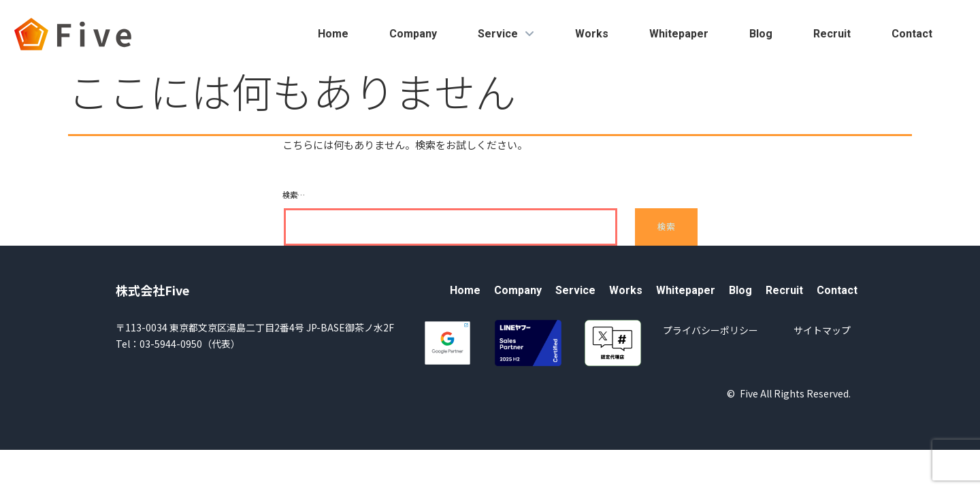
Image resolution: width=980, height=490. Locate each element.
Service (506, 34)
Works (592, 34)
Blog (761, 34)
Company (413, 34)
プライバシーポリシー (710, 330)
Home (333, 34)
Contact (912, 34)
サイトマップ (822, 330)
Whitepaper (679, 34)
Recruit (832, 34)
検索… (294, 195)
